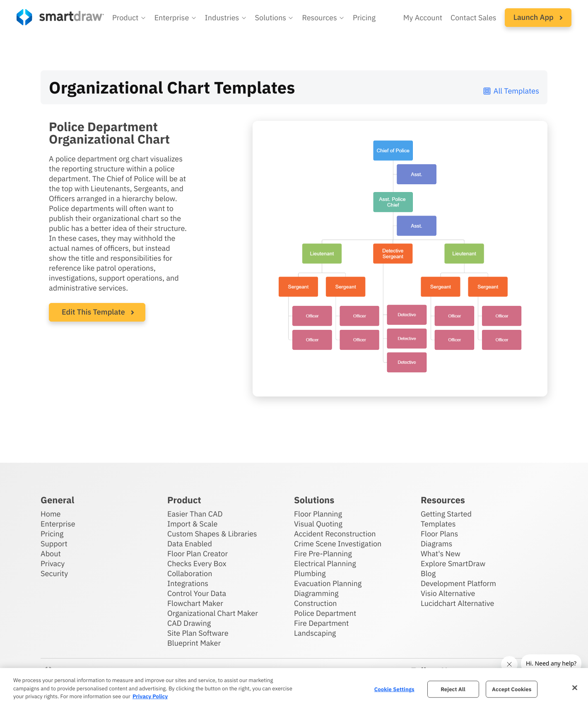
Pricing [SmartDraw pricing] (364, 18)
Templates (438, 524)
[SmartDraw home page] (60, 17)
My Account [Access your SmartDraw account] (423, 18)
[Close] (575, 687)
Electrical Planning (325, 564)
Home (51, 514)
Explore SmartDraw (453, 564)
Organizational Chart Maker (213, 613)
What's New (441, 554)
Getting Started (446, 514)
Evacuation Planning (328, 583)
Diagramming (316, 593)
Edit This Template (93, 312)
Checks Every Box (197, 564)
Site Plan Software (198, 633)
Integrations (188, 583)
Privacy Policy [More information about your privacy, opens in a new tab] (150, 696)
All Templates (511, 91)
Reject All (453, 689)
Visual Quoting (318, 524)
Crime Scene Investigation (338, 544)
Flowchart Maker (195, 603)
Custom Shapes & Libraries (212, 534)
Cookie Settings (394, 689)
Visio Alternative (448, 593)
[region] (294, 689)
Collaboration (190, 573)
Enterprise (58, 524)
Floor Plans (439, 534)
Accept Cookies (512, 689)
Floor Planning (318, 514)
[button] (129, 18)
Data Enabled (190, 544)
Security (54, 573)
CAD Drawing (189, 623)
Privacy (53, 564)
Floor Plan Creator (198, 554)
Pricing (52, 534)
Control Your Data (197, 593)
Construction (315, 603)
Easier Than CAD (195, 514)
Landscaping (315, 633)
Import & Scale (192, 524)
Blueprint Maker (194, 643)
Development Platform (458, 583)
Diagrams (436, 544)
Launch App (538, 17)
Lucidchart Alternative (458, 603)
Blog (428, 573)
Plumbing (310, 573)
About (51, 554)
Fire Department (321, 623)
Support (54, 544)
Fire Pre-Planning (323, 554)
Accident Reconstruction (335, 534)
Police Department (325, 613)
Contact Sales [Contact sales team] (474, 18)
